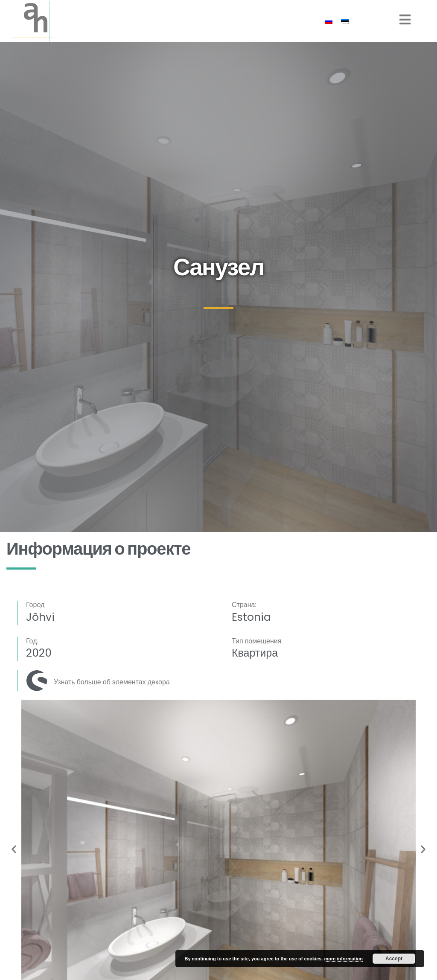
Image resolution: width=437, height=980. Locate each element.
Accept (394, 959)
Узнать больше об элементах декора (112, 682)
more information (343, 959)
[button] (14, 849)
